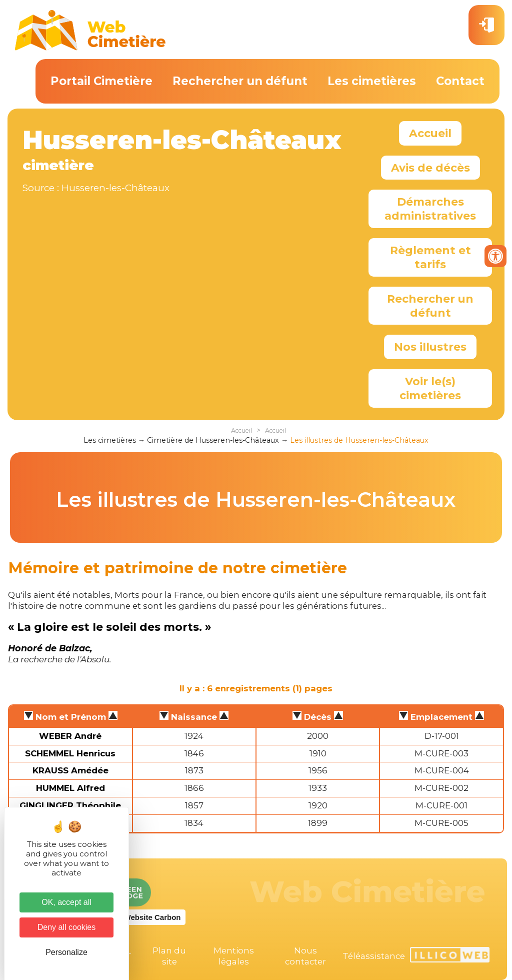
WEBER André (70, 736)
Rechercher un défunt (240, 81)
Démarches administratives (430, 209)
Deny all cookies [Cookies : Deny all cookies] (67, 927)
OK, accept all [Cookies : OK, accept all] (66, 902)
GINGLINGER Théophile (70, 805)
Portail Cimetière (101, 81)
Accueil (430, 133)
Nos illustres (430, 347)
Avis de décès (430, 168)
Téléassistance (374, 956)
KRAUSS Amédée (70, 770)
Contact (460, 81)
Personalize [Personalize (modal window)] (66, 952)
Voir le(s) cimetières (430, 388)
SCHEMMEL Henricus (70, 753)
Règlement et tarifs (430, 257)
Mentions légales (234, 956)
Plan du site (169, 956)
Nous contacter (305, 956)
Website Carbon (152, 917)
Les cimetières (372, 81)
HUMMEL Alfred (70, 788)
